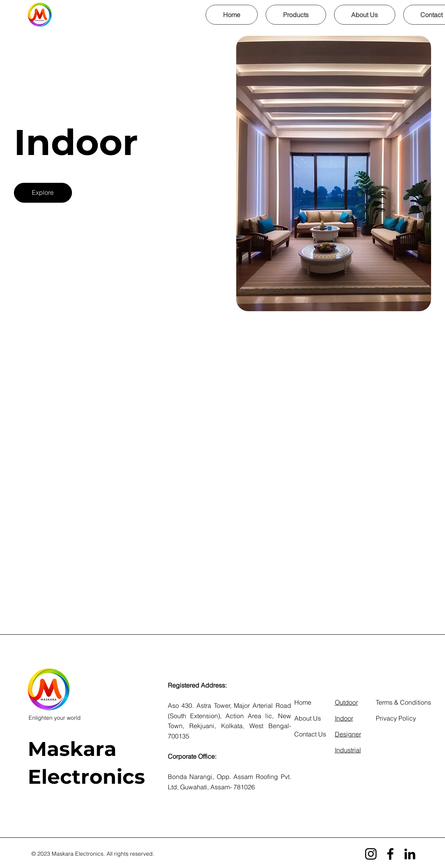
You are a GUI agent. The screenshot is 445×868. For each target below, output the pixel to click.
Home (303, 702)
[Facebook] (390, 854)
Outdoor (346, 702)
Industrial (348, 750)
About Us (308, 718)
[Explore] (43, 193)
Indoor (344, 718)
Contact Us (310, 734)
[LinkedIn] (410, 854)
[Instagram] (371, 854)
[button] (296, 15)
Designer (348, 734)
